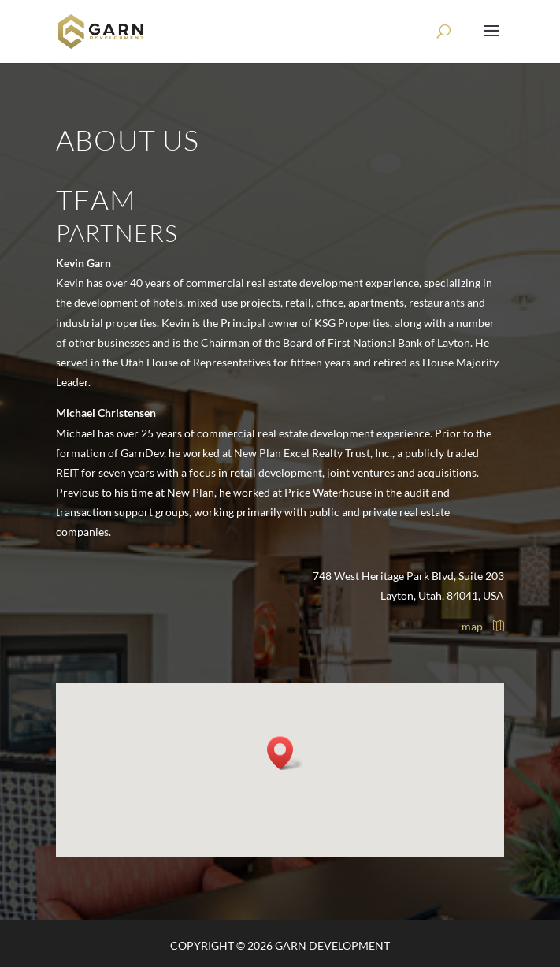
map (483, 626)
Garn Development (332, 945)
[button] (285, 753)
